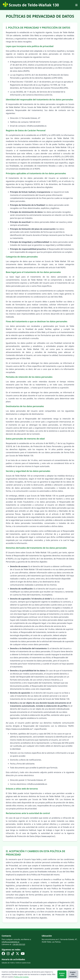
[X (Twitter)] (17, 954)
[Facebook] (3, 954)
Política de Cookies (21, 977)
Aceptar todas (62, 974)
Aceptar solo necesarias (73, 974)
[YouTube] (23, 954)
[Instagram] (8, 954)
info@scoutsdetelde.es (11, 942)
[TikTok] (13, 954)
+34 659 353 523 (19, 944)
